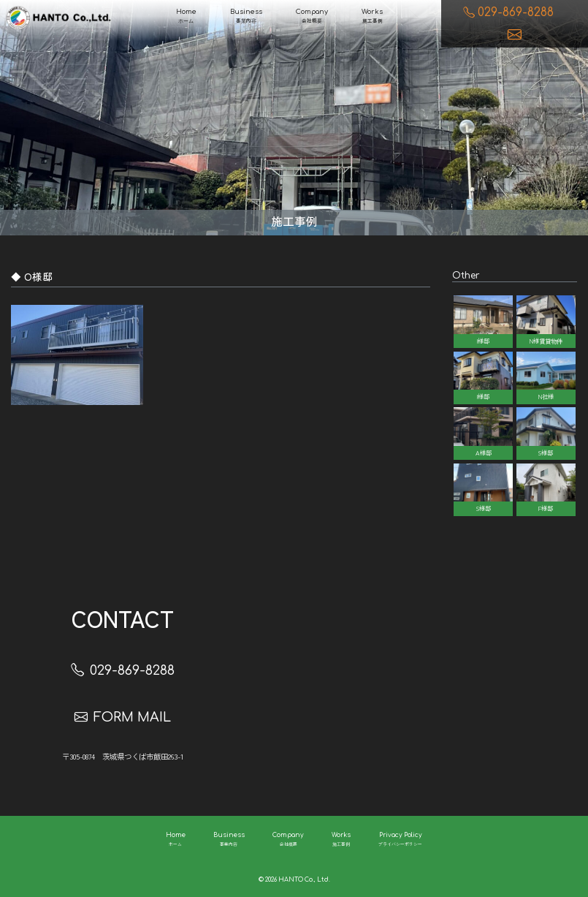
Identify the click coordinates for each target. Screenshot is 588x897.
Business (246, 17)
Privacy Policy (400, 840)
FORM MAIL (123, 717)
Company (312, 17)
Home (186, 17)
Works (372, 17)
